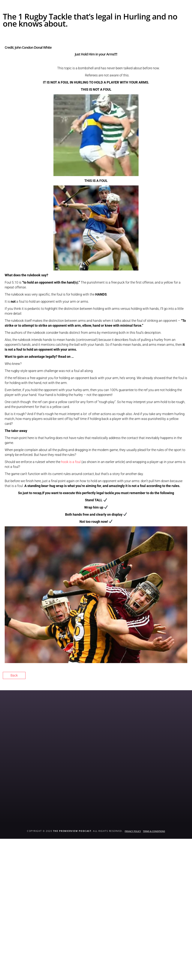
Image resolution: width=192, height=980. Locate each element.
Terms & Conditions (154, 831)
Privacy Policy (133, 831)
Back (14, 675)
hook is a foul (71, 462)
